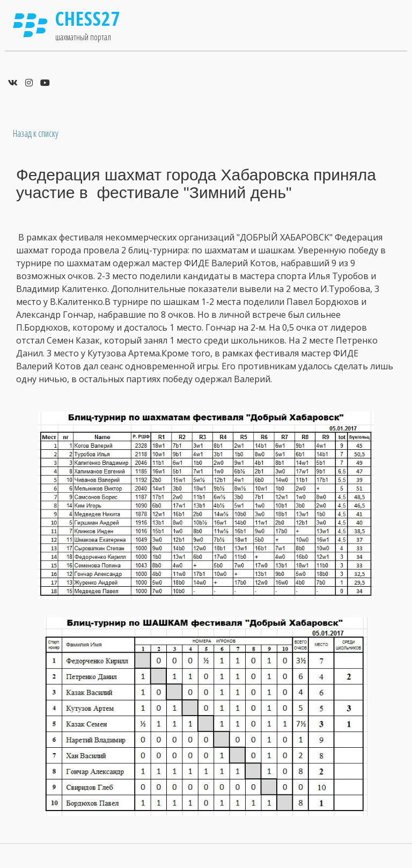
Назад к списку (36, 133)
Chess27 (88, 19)
